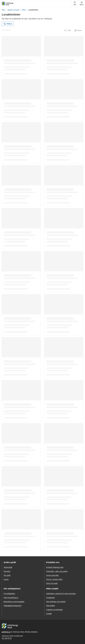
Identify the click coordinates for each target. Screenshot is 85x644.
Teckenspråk (8, 567)
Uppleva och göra (13, 10)
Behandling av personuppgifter (14, 602)
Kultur (24, 10)
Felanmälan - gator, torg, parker (57, 571)
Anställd (49, 614)
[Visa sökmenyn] (75, 4)
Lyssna (6, 579)
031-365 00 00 (7, 638)
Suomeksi (7, 571)
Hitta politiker (51, 606)
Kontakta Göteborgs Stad (55, 567)
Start (3, 10)
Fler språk (7, 575)
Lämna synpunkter (52, 575)
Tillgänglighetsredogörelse (13, 606)
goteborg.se (6, 632)
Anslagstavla (50, 598)
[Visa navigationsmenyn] (82, 4)
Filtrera (8, 24)
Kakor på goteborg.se (11, 598)
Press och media (52, 583)
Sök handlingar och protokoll (56, 602)
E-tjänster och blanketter (54, 610)
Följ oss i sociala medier (54, 579)
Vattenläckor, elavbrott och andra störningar (61, 594)
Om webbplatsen (9, 594)
